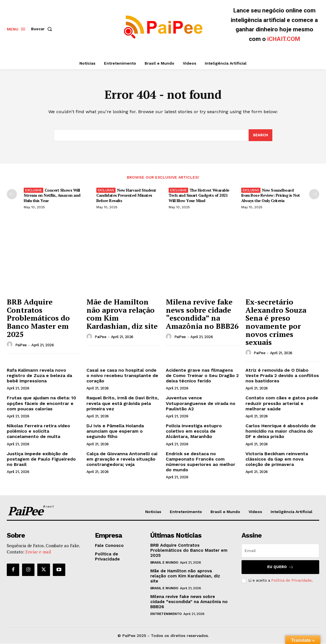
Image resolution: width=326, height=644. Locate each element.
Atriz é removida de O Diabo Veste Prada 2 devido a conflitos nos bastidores (282, 376)
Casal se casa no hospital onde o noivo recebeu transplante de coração (122, 376)
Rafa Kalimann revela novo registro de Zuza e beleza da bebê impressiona (39, 376)
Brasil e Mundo (164, 563)
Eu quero (280, 567)
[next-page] (314, 194)
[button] (43, 29)
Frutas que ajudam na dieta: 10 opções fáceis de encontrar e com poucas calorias (41, 404)
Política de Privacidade (291, 581)
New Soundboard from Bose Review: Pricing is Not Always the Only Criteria (271, 195)
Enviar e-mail (38, 552)
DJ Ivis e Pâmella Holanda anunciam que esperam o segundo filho (115, 431)
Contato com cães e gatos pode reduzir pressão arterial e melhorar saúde (282, 404)
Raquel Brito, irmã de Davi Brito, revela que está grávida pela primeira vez (123, 404)
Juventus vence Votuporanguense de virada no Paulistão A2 (201, 404)
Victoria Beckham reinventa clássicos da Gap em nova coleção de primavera (277, 459)
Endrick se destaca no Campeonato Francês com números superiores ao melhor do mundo (201, 462)
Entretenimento (166, 614)
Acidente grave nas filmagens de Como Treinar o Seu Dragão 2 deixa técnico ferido (202, 376)
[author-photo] (10, 345)
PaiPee (21, 345)
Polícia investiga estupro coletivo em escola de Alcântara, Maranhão (194, 431)
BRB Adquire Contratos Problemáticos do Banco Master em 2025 (38, 318)
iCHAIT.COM (284, 39)
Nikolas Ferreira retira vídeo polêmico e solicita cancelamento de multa (38, 431)
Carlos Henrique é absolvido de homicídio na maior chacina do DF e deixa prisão (281, 431)
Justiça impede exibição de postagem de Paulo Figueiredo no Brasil (41, 459)
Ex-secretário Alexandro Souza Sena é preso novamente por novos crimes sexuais (276, 322)
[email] (280, 551)
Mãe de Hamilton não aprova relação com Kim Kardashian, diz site (122, 314)
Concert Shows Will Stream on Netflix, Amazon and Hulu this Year (52, 195)
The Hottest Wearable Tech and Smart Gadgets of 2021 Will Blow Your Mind (199, 195)
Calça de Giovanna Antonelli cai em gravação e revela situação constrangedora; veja (122, 459)
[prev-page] (12, 194)
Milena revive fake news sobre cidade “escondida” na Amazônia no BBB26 (202, 314)
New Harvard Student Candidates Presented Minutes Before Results (126, 195)
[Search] (260, 135)
